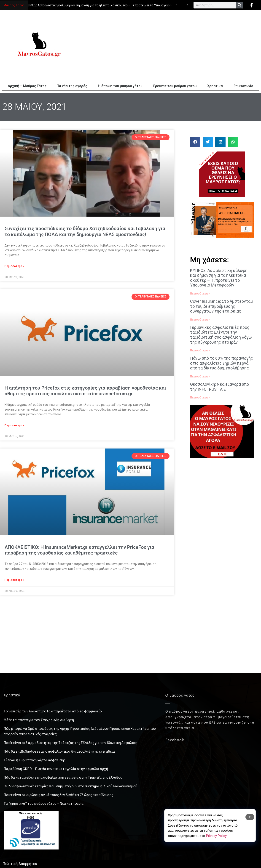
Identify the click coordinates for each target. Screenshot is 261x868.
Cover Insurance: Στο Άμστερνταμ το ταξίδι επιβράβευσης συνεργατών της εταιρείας (221, 306)
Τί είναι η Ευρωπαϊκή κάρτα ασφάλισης (35, 760)
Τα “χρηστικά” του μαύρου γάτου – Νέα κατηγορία (44, 803)
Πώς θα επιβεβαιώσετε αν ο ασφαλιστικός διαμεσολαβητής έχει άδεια (59, 751)
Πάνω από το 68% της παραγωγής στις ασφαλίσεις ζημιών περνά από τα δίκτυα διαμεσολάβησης (222, 363)
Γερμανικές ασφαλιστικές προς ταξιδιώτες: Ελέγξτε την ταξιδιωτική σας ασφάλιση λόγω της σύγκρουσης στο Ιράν (221, 335)
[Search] (240, 5)
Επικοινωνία (243, 86)
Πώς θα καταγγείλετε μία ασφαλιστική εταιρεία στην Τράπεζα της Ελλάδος (63, 777)
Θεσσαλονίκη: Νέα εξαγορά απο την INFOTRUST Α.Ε (219, 387)
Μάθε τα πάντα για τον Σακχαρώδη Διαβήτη (39, 720)
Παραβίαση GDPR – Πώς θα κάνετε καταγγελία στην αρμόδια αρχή (56, 769)
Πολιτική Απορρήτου (20, 864)
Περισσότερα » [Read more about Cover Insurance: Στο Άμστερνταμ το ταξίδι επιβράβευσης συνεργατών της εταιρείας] (200, 320)
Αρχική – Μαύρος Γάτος (27, 86)
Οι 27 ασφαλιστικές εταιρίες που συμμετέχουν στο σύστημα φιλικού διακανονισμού (70, 786)
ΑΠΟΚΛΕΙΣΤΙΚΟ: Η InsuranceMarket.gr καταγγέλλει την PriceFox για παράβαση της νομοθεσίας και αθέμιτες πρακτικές (79, 550)
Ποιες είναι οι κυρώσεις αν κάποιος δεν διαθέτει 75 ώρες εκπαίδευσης (58, 795)
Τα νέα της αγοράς (72, 86)
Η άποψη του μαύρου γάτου (120, 86)
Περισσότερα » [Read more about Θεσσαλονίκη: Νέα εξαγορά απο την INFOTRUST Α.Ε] (200, 398)
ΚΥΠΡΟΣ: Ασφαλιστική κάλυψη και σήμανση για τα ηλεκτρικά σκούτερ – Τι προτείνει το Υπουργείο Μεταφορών (108, 5)
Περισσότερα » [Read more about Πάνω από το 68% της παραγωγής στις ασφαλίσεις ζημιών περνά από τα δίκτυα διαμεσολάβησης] (200, 377)
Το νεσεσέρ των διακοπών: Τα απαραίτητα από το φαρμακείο (53, 711)
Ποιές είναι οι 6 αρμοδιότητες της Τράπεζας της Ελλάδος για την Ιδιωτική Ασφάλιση (70, 743)
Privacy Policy (216, 836)
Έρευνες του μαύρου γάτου (175, 86)
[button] (195, 142)
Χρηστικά (215, 86)
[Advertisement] (131, 638)
